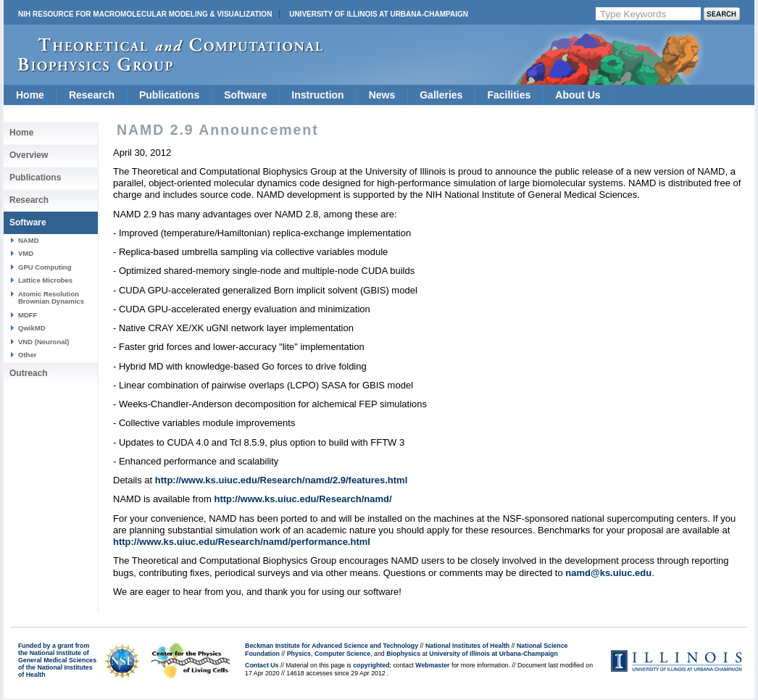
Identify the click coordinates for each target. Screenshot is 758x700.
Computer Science (342, 654)
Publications (169, 95)
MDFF (28, 315)
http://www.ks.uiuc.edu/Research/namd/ (303, 499)
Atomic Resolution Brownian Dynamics (51, 297)
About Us (578, 95)
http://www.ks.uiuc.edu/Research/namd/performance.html (242, 542)
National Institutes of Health (467, 646)
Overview (29, 155)
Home (30, 95)
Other (27, 355)
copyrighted (371, 665)
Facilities (509, 95)
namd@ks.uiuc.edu (608, 573)
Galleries (441, 95)
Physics (299, 654)
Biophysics (403, 654)
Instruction (317, 95)
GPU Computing (45, 267)
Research (92, 95)
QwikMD (32, 328)
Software (245, 95)
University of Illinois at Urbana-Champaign (379, 14)
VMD (26, 253)
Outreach (29, 373)
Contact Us (262, 665)
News (382, 95)
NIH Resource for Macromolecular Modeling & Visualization (145, 14)
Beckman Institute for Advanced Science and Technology (332, 646)
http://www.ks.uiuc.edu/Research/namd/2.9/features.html (281, 480)
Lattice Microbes (45, 280)
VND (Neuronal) (43, 342)
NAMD (29, 240)
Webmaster (432, 665)
